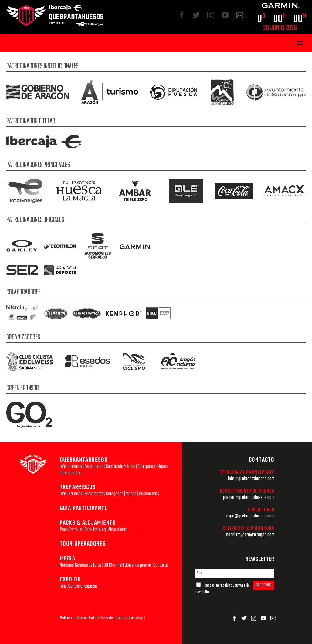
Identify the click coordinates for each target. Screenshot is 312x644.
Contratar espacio (83, 586)
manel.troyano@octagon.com (250, 535)
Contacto (161, 565)
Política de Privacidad (77, 618)
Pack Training (95, 530)
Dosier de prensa (138, 565)
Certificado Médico (121, 467)
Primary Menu (300, 43)
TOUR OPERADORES (83, 544)
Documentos (71, 473)
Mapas (163, 467)
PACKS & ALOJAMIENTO (88, 523)
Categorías (146, 467)
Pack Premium (71, 530)
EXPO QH (70, 580)
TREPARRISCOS (78, 487)
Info (63, 467)
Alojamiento (118, 530)
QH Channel (113, 565)
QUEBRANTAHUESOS (84, 460)
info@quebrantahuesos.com (251, 479)
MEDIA (68, 559)
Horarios (75, 467)
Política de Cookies (111, 618)
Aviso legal (137, 618)
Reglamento (94, 467)
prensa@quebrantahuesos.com (249, 497)
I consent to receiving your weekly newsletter (222, 589)
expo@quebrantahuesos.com (250, 516)
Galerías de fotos (88, 565)
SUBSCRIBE (264, 585)
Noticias (66, 565)
